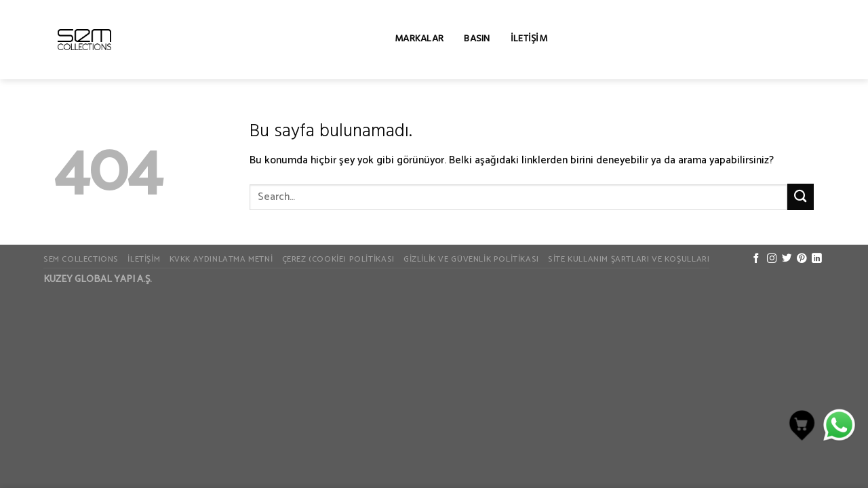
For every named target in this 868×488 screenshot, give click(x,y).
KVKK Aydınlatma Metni (221, 260)
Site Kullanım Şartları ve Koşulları (629, 260)
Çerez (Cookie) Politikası (338, 260)
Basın (477, 40)
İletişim (529, 40)
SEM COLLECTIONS (81, 260)
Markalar (419, 40)
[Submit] (801, 197)
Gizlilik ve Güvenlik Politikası (471, 260)
